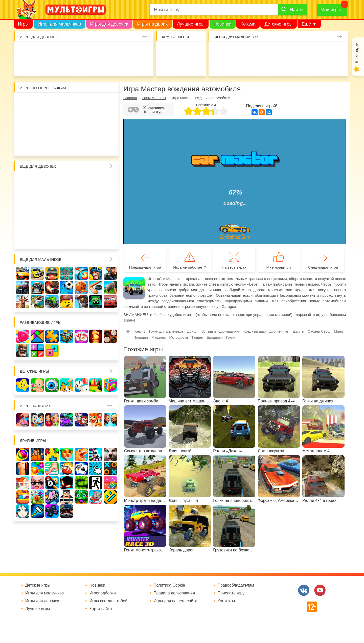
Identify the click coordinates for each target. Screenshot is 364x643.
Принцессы (38, 195)
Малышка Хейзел (40, 51)
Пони (96, 210)
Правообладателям (236, 585)
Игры (23, 24)
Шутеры (234, 65)
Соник (38, 146)
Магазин (96, 195)
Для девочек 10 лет (111, 239)
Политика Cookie (169, 585)
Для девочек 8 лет (82, 239)
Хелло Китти (67, 131)
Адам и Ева (52, 102)
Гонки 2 (140, 331)
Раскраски (67, 180)
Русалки (67, 210)
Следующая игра (323, 267)
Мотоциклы (322, 65)
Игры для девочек (109, 24)
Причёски (23, 195)
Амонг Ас (166, 65)
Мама (96, 180)
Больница (111, 180)
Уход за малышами (54, 51)
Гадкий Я (82, 146)
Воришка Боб (111, 102)
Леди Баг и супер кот (38, 116)
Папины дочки (38, 224)
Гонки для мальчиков (166, 331)
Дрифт (192, 331)
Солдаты (278, 51)
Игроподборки (103, 593)
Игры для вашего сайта (175, 601)
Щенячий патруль (52, 146)
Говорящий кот (23, 146)
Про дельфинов (40, 65)
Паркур (278, 65)
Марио (82, 131)
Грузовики (337, 65)
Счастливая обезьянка (38, 131)
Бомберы (96, 146)
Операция (142, 65)
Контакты (226, 601)
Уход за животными (113, 65)
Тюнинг (197, 337)
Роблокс (23, 102)
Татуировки (69, 65)
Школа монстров (52, 210)
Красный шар (82, 102)
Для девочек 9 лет (96, 239)
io (166, 51)
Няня (82, 180)
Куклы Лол (25, 65)
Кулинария (54, 65)
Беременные (111, 210)
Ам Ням (111, 116)
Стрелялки (234, 51)
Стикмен (23, 116)
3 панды (96, 102)
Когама (248, 24)
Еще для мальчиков (41, 259)
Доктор (98, 51)
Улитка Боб (67, 102)
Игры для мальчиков (59, 24)
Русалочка (67, 195)
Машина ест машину (249, 65)
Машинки (264, 65)
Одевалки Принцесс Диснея (23, 224)
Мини (338, 331)
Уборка (84, 51)
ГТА (293, 65)
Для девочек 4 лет (23, 239)
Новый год (52, 224)
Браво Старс (337, 51)
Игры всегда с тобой (108, 601)
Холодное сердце (38, 210)
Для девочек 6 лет (52, 239)
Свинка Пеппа (52, 131)
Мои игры (331, 10)
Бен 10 (52, 116)
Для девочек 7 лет (67, 239)
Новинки (223, 24)
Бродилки (215, 337)
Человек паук (67, 146)
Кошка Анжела (111, 195)
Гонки (220, 51)
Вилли (38, 102)
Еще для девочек (38, 166)
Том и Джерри (67, 116)
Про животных (111, 224)
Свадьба (23, 210)
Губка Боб (23, 131)
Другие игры (279, 331)
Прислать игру (231, 593)
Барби (69, 51)
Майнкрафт (264, 51)
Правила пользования (174, 593)
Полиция (141, 337)
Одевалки (25, 51)
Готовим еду (98, 65)
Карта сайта (100, 609)
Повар (82, 224)
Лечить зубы (96, 224)
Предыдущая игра (145, 267)
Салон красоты (128, 65)
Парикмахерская (52, 195)
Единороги (142, 51)
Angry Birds (96, 131)
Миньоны (111, 131)
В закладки (357, 53)
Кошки (113, 51)
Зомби (249, 51)
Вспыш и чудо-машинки (82, 116)
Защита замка (308, 51)
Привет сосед (220, 65)
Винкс (23, 180)
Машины (322, 51)
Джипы (308, 65)
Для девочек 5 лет (38, 239)
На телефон (196, 65)
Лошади (52, 180)
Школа (38, 180)
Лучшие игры (191, 24)
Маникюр (128, 51)
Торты (84, 65)
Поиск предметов (196, 51)
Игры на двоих (152, 24)
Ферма (82, 210)
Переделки (67, 224)
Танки (293, 51)
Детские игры (278, 24)
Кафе (82, 195)
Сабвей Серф (96, 116)
